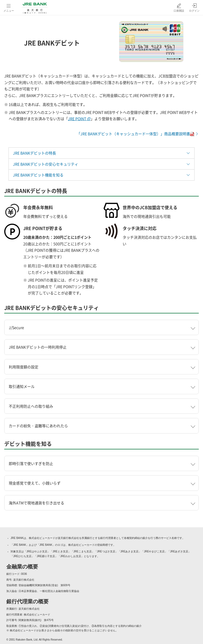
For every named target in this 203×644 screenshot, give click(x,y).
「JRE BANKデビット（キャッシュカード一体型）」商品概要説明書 (138, 134)
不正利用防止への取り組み (31, 406)
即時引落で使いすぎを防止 (31, 463)
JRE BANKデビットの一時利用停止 (38, 347)
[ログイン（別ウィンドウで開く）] (194, 8)
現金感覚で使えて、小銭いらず (35, 483)
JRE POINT (79, 119)
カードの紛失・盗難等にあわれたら (38, 426)
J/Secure (16, 327)
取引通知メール (22, 386)
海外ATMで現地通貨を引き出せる (36, 503)
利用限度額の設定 (24, 367)
